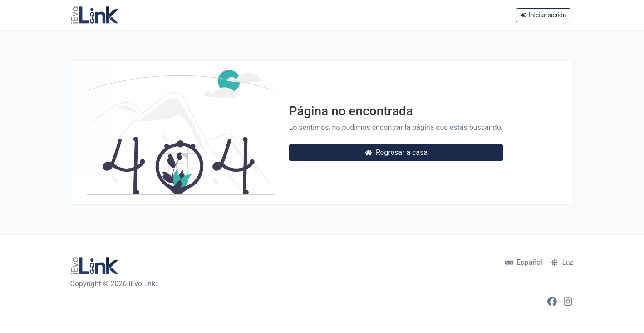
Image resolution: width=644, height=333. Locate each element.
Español (524, 262)
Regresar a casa (396, 152)
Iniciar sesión (543, 15)
